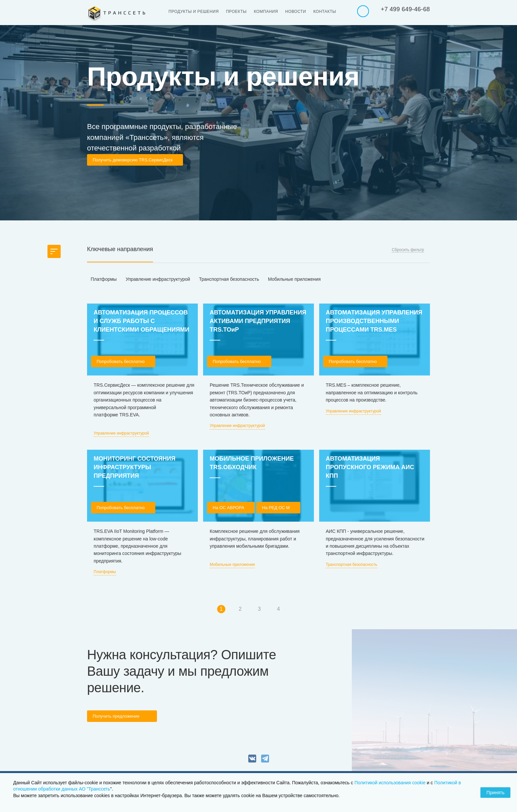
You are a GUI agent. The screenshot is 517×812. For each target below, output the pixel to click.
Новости (296, 12)
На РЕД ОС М (276, 508)
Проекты (236, 12)
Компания (266, 12)
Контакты (325, 12)
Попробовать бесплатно (121, 361)
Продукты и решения (194, 12)
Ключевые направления (120, 249)
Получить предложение (116, 716)
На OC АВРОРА (228, 508)
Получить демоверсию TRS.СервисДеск (133, 160)
